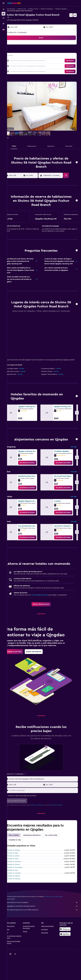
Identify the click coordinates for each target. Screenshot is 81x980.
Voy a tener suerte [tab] (57, 859)
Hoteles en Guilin (19, 882)
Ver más (74, 458)
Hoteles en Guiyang (19, 902)
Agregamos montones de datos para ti (45, 930)
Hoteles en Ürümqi (19, 888)
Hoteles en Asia (27, 9)
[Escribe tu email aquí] (46, 814)
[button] (3, 3)
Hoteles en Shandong (52, 9)
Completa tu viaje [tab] (20, 864)
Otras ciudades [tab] (19, 859)
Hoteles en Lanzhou (19, 900)
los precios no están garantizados (59, 920)
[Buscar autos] (3, 18)
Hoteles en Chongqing (20, 891)
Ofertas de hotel (16, 9)
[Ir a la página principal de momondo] (14, 3)
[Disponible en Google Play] (66, 953)
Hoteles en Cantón (19, 880)
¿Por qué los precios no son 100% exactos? (45, 933)
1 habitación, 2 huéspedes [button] (23, 32)
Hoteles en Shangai (19, 874)
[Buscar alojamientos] (3, 14)
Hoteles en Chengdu (20, 897)
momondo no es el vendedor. (45, 926)
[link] (33, 474)
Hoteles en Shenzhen (20, 885)
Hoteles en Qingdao (67, 9)
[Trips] (3, 24)
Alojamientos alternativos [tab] (38, 859)
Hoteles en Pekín (18, 877)
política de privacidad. (62, 829)
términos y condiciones (43, 829)
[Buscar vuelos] (3, 9)
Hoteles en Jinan (18, 894)
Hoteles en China (39, 9)
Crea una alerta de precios (45, 610)
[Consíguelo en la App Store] (66, 958)
